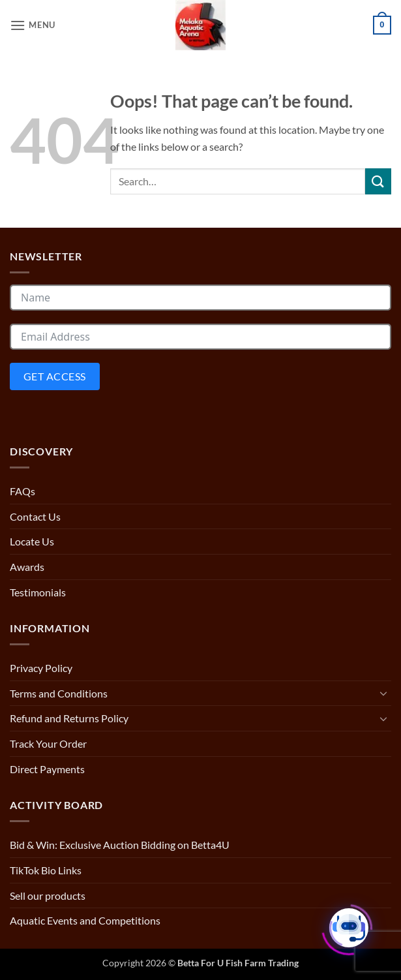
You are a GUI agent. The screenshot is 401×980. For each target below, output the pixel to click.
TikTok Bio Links (46, 870)
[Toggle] (383, 693)
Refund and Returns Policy (69, 718)
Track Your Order (48, 743)
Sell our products (48, 896)
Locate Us (32, 541)
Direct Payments (47, 769)
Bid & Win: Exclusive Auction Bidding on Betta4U (120, 845)
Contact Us (35, 516)
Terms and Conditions (59, 693)
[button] (33, 25)
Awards (27, 567)
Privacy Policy (41, 668)
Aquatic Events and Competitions (85, 920)
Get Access (55, 376)
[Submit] (378, 181)
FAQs (22, 491)
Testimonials (38, 592)
